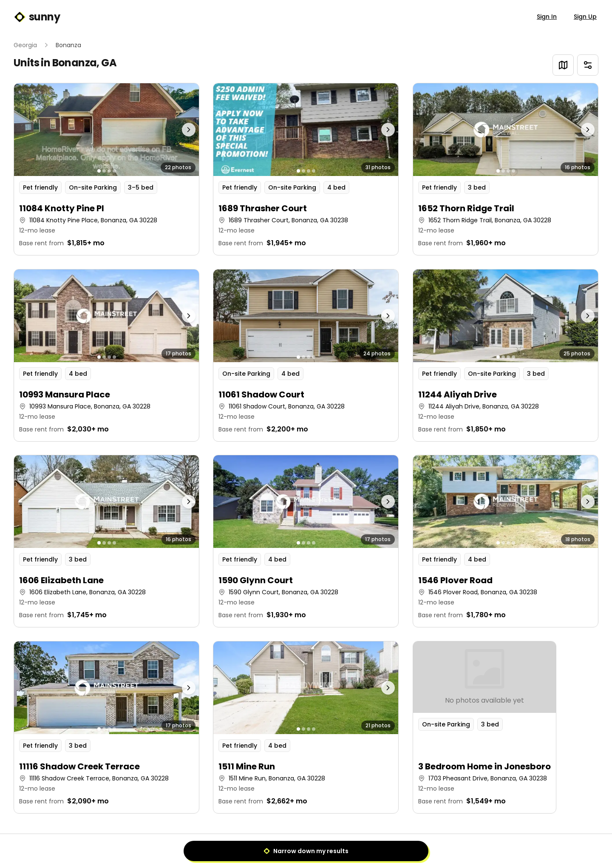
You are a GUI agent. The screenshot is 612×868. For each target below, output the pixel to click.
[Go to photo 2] (104, 171)
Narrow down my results (306, 851)
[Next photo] (176, 130)
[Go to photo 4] (114, 171)
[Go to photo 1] (99, 171)
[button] (106, 169)
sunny (37, 17)
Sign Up (585, 17)
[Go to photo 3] (109, 171)
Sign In (547, 17)
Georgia (25, 45)
